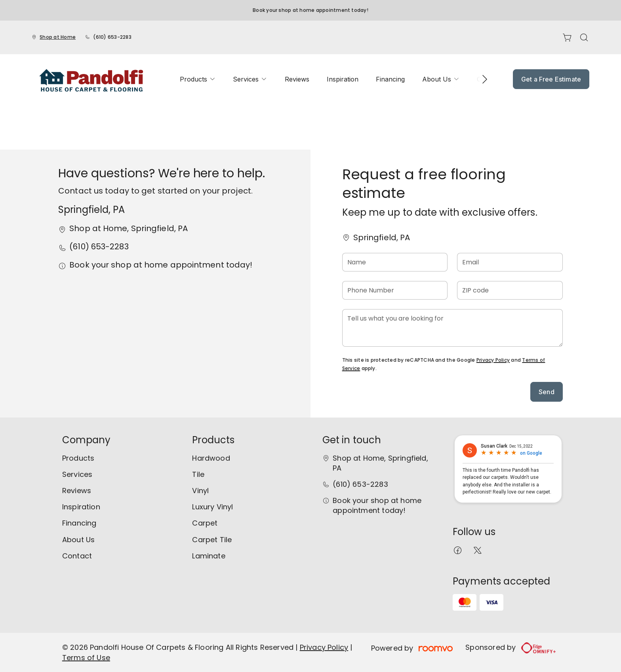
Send (547, 392)
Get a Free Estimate (551, 79)
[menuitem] (198, 79)
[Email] (510, 262)
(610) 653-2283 (112, 37)
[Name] (395, 262)
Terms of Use (86, 658)
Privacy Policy (493, 360)
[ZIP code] (510, 290)
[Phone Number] (395, 290)
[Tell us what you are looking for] (452, 328)
